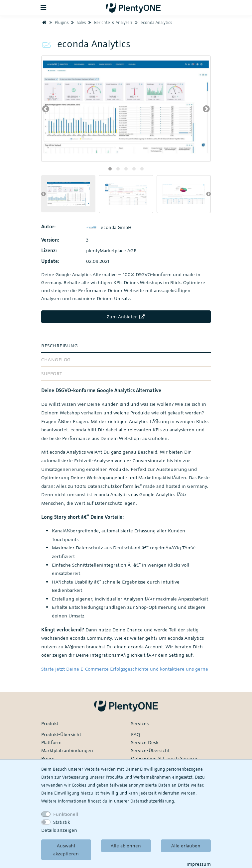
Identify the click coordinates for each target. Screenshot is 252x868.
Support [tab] (52, 373)
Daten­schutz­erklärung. (153, 801)
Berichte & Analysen (110, 22)
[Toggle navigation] (44, 8)
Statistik (62, 822)
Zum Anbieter (126, 317)
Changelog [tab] (56, 359)
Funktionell (66, 814)
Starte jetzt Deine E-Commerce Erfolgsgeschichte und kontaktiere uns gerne (125, 669)
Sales (78, 22)
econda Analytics (152, 22)
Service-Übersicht (150, 750)
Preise (48, 758)
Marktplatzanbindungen (67, 750)
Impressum (199, 864)
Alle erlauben (186, 846)
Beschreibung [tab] (60, 345)
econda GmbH (109, 227)
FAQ (135, 734)
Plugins (58, 22)
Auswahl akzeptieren (66, 850)
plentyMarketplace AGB (111, 250)
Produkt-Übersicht (61, 734)
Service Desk (145, 742)
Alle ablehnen (126, 846)
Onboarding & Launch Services (164, 758)
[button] (110, 169)
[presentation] (46, 109)
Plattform (51, 742)
